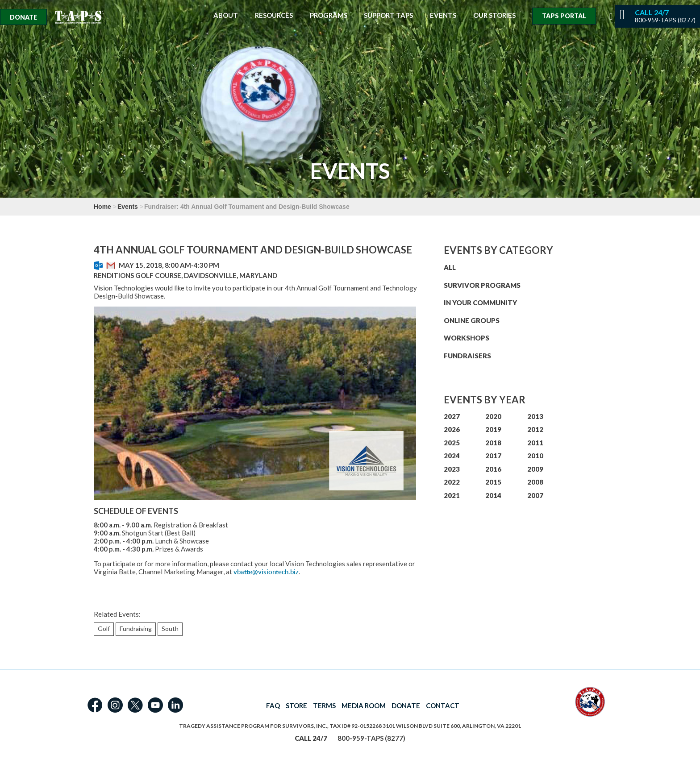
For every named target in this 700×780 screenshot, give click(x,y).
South (170, 629)
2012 (535, 429)
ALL (450, 267)
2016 (493, 469)
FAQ (273, 705)
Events (443, 15)
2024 (452, 456)
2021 (452, 495)
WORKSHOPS (467, 338)
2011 (535, 443)
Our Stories (494, 15)
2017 (493, 456)
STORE (296, 705)
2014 (493, 495)
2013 (535, 416)
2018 (493, 443)
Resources (274, 15)
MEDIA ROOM (364, 705)
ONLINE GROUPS (472, 320)
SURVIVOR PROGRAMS (482, 285)
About (226, 15)
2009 (535, 469)
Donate (23, 17)
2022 (452, 482)
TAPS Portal (564, 16)
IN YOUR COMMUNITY (480, 303)
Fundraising (136, 629)
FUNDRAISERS (467, 356)
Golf (104, 629)
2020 (493, 416)
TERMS (324, 705)
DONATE (406, 705)
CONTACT (443, 705)
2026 (452, 429)
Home (102, 207)
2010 (535, 456)
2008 (535, 482)
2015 (493, 482)
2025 (452, 443)
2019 (493, 429)
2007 (535, 495)
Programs (329, 15)
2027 (452, 416)
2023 (452, 469)
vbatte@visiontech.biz (266, 572)
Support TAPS (388, 15)
